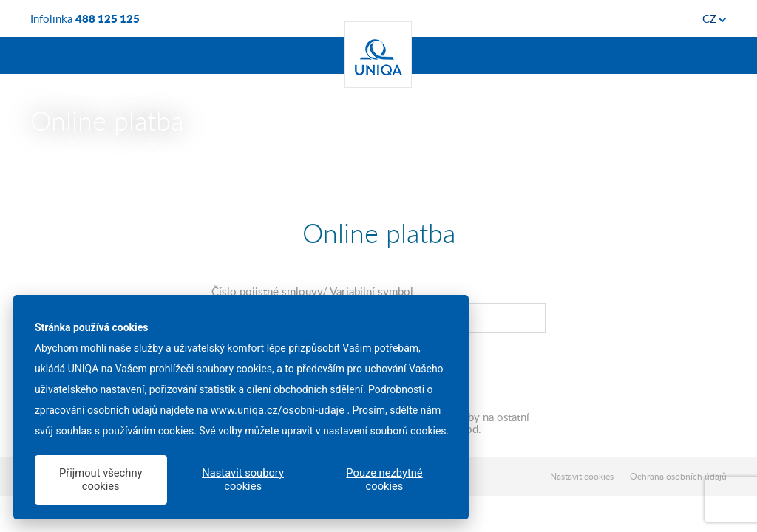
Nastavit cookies (582, 476)
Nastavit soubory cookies (243, 480)
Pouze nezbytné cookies (384, 480)
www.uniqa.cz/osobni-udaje (278, 410)
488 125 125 (108, 18)
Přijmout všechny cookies (101, 480)
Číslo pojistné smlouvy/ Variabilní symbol (312, 291)
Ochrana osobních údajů (678, 476)
